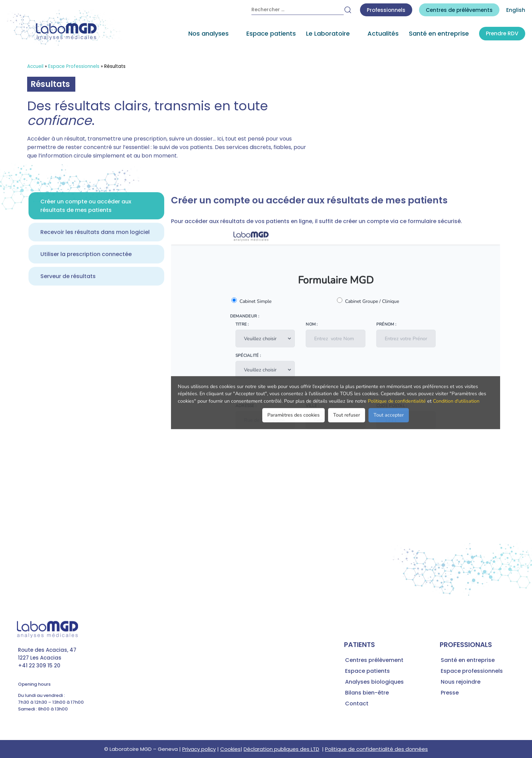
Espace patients (270, 34)
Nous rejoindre (461, 682)
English (516, 10)
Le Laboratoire (327, 34)
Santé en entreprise (438, 34)
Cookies (230, 749)
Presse (450, 693)
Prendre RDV (502, 34)
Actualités (382, 34)
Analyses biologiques (374, 682)
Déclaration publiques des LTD (281, 749)
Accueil (35, 66)
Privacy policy (199, 749)
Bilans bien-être (367, 693)
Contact (357, 704)
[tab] (96, 229)
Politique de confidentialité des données (376, 749)
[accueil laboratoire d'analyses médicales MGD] (64, 28)
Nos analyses (208, 34)
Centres (459, 10)
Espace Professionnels (74, 66)
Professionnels (386, 10)
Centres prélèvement (374, 660)
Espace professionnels (472, 671)
